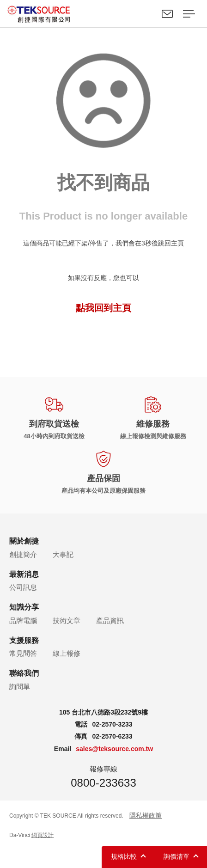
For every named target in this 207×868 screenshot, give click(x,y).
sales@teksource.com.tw (114, 749)
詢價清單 (177, 856)
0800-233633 (103, 783)
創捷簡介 (23, 554)
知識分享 (24, 607)
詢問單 (20, 687)
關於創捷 (24, 541)
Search (146, 14)
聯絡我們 (167, 14)
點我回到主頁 (103, 308)
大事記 (63, 554)
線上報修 (67, 653)
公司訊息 (23, 587)
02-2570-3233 (112, 724)
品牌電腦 (23, 620)
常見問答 (23, 653)
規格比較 (124, 856)
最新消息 (24, 574)
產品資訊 (110, 620)
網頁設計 (43, 835)
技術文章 (67, 620)
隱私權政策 (146, 815)
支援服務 (24, 640)
